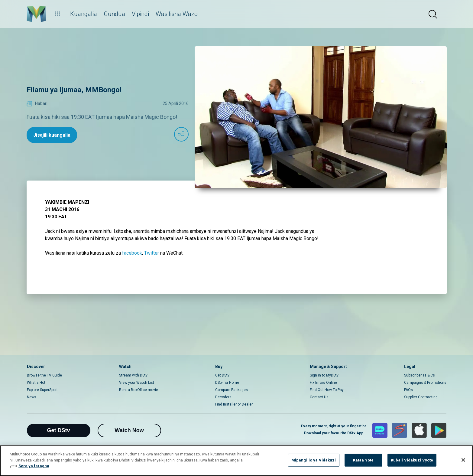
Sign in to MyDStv (324, 375)
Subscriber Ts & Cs (420, 375)
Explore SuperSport (42, 390)
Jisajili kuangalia (52, 135)
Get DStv (222, 375)
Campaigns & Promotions (425, 383)
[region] (236, 461)
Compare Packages (232, 390)
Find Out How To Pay (327, 390)
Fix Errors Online (323, 383)
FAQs (408, 390)
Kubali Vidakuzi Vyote (412, 460)
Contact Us (319, 397)
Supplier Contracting (421, 397)
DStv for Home (227, 383)
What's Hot (36, 383)
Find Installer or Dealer (234, 404)
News (32, 397)
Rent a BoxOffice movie (139, 390)
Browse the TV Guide (44, 375)
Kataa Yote (363, 460)
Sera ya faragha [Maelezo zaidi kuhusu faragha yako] (34, 466)
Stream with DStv (133, 375)
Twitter (152, 253)
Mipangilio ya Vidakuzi (314, 460)
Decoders (223, 397)
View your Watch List (137, 383)
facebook (132, 253)
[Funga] (463, 460)
